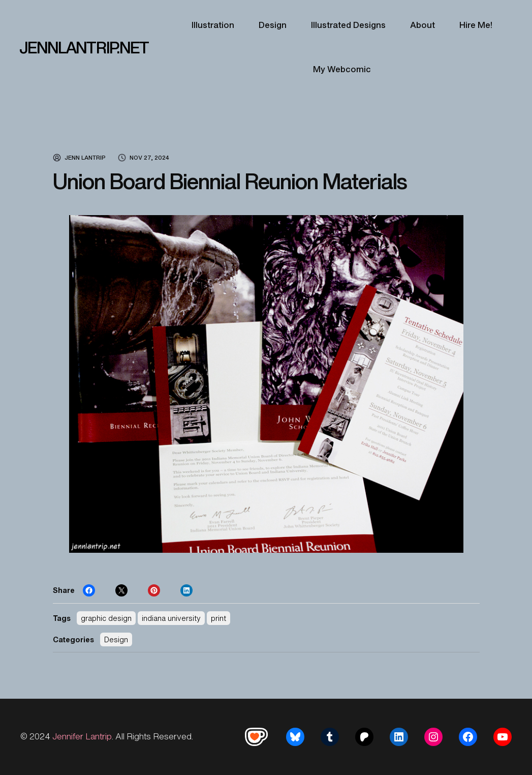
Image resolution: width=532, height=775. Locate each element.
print (218, 618)
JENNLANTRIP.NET (84, 47)
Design (116, 639)
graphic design (106, 618)
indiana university (171, 618)
